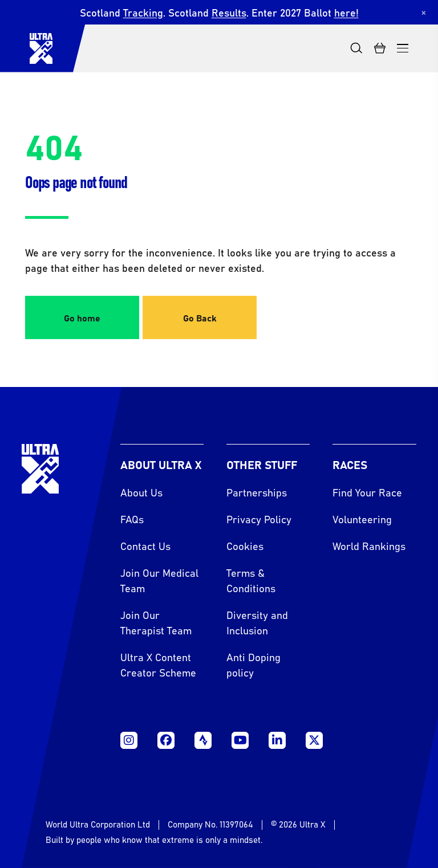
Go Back (200, 317)
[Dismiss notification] (424, 12)
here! (346, 12)
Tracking (143, 12)
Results (229, 12)
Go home (82, 317)
